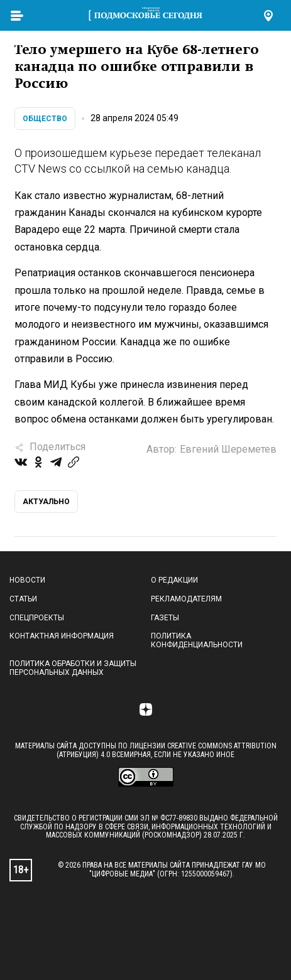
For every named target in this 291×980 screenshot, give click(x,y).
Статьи (23, 599)
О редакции (174, 580)
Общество (45, 119)
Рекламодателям (186, 599)
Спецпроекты (37, 618)
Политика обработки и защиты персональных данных (73, 668)
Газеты (165, 618)
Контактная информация (62, 636)
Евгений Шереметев (228, 449)
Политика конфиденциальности (197, 640)
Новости (27, 580)
